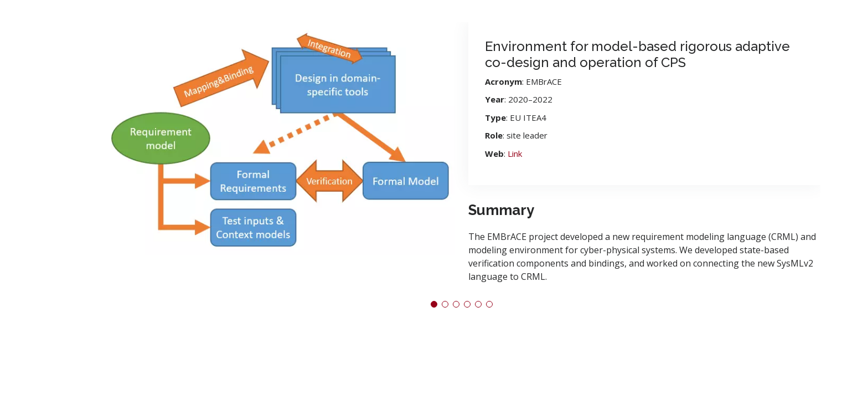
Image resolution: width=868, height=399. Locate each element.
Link (515, 154)
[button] (434, 304)
